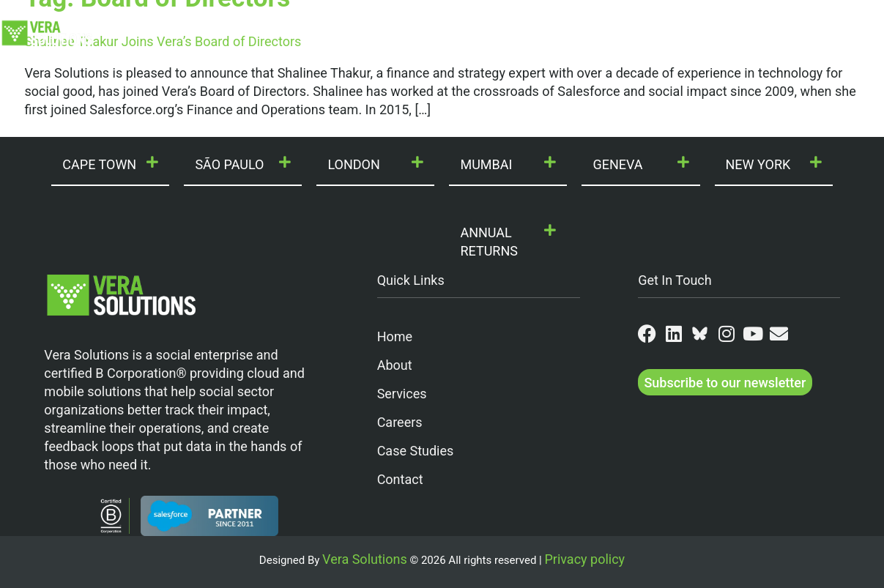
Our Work (495, 21)
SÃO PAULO (229, 164)
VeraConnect (483, 45)
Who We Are (203, 21)
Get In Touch (675, 280)
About (395, 365)
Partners (652, 21)
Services (402, 394)
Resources (736, 21)
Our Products (403, 21)
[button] (110, 165)
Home (395, 336)
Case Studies (416, 451)
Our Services (302, 21)
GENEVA (617, 164)
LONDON (353, 164)
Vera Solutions (365, 559)
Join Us (575, 21)
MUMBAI (486, 164)
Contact (812, 21)
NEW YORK (758, 164)
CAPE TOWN (99, 164)
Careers (400, 422)
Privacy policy (584, 559)
